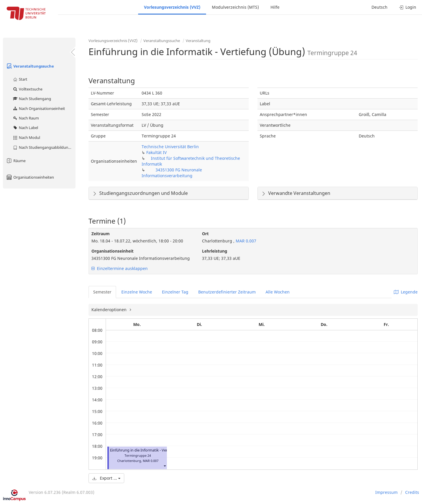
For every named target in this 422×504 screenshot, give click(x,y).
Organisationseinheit (112, 251)
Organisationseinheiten (30, 177)
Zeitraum (101, 234)
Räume (16, 161)
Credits (412, 492)
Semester (102, 292)
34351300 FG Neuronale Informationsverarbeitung (172, 173)
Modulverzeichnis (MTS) (235, 7)
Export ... (106, 478)
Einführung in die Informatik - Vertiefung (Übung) (153, 450)
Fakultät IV (156, 152)
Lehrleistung (215, 251)
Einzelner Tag (175, 292)
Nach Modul (26, 137)
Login (408, 7)
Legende (406, 292)
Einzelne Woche (137, 292)
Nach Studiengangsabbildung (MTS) (44, 147)
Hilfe (275, 7)
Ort (205, 234)
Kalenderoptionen (110, 310)
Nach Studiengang (32, 99)
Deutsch (379, 7)
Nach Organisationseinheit (39, 108)
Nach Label (25, 128)
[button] (165, 466)
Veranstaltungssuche (30, 66)
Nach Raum (26, 118)
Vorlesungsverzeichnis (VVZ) (172, 7)
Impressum (386, 492)
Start (20, 79)
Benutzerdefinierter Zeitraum (227, 292)
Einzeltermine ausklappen (120, 268)
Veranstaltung (198, 41)
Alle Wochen (278, 292)
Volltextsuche (27, 89)
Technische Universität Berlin (170, 147)
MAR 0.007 (245, 241)
